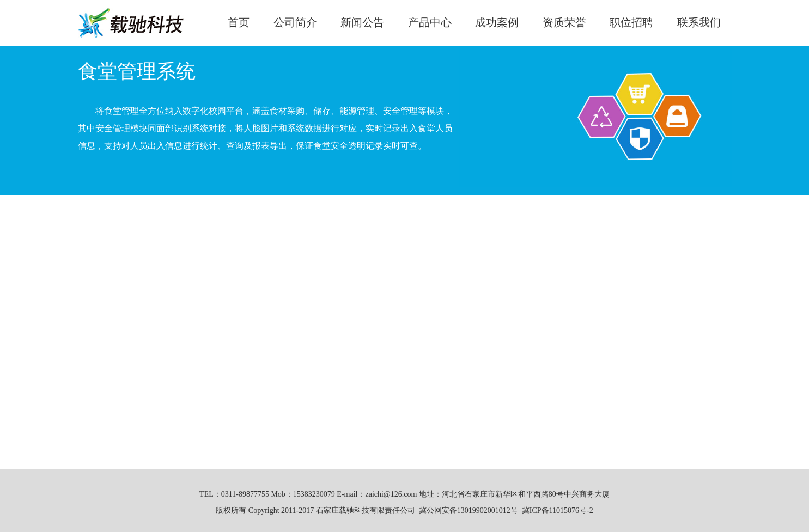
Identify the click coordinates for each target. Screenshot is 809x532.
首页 (239, 22)
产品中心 (430, 22)
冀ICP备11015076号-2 (558, 510)
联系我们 (699, 22)
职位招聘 (631, 22)
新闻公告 (362, 22)
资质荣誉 (564, 22)
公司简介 (295, 22)
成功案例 (497, 22)
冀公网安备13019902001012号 (469, 510)
